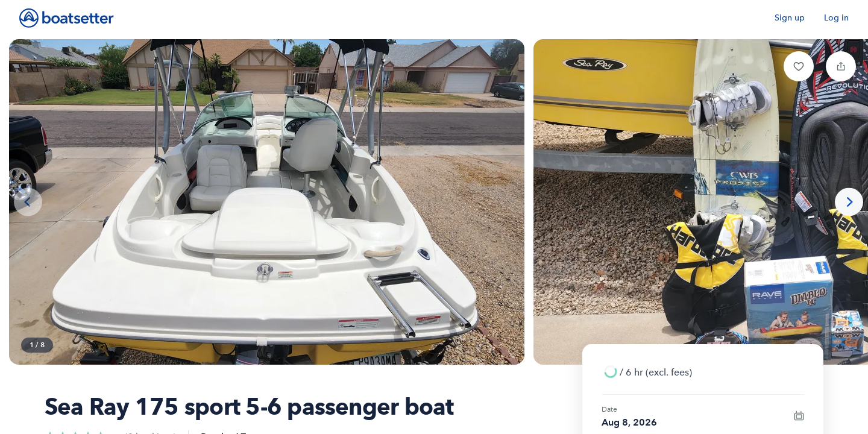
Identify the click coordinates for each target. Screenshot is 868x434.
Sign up (790, 18)
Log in (836, 18)
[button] (799, 66)
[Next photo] (849, 202)
